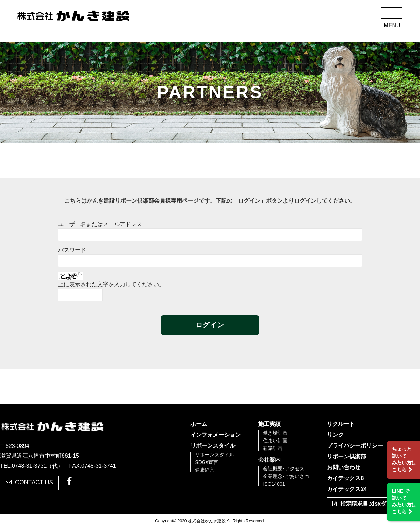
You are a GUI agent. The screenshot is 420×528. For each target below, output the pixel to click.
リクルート (341, 424)
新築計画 (273, 448)
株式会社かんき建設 (73, 17)
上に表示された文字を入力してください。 (111, 284)
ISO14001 (274, 484)
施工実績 (269, 424)
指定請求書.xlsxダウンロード (373, 504)
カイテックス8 (345, 478)
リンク (335, 435)
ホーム (199, 424)
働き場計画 (275, 433)
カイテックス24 (347, 489)
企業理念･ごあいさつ (286, 476)
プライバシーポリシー (355, 446)
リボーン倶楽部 (346, 457)
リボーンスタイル (213, 446)
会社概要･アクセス (284, 469)
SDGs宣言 (206, 462)
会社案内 (269, 460)
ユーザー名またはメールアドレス (100, 224)
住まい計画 (275, 441)
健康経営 (205, 470)
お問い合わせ (344, 467)
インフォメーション (216, 435)
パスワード (72, 250)
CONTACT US (29, 482)
